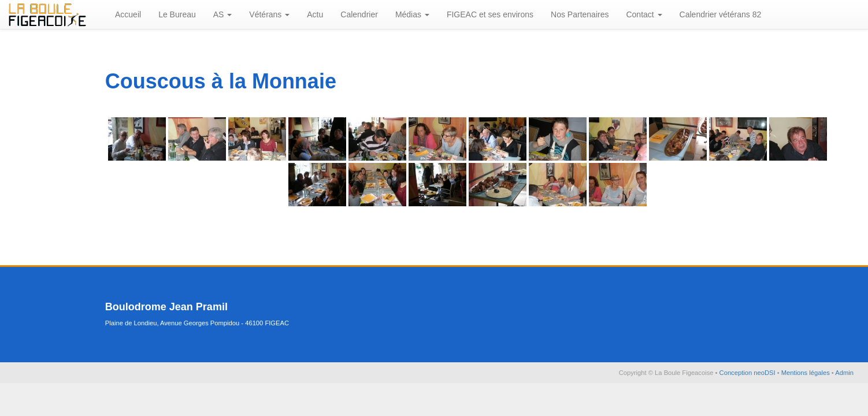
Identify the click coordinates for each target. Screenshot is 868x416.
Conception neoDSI (748, 373)
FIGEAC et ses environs (490, 14)
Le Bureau (177, 14)
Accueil (128, 14)
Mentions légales (806, 373)
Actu (315, 14)
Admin (844, 373)
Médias (412, 14)
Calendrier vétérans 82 (721, 14)
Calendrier (359, 14)
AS (223, 14)
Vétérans (269, 14)
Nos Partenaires (580, 14)
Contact (644, 14)
